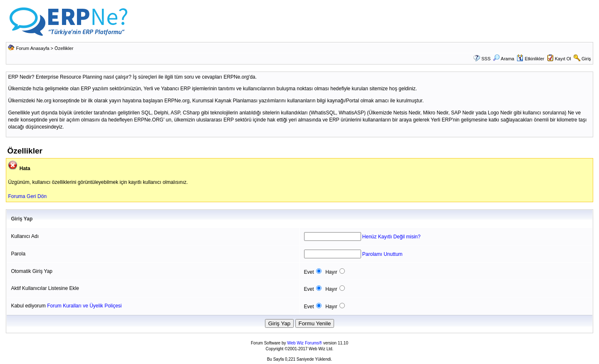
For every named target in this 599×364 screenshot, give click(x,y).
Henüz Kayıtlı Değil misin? (391, 237)
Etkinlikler (530, 59)
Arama (504, 59)
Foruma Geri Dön (27, 196)
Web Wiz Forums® (304, 343)
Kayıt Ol (563, 59)
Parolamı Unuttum (382, 254)
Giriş (586, 59)
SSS (486, 59)
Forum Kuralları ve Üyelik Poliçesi (84, 306)
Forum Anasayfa (32, 48)
